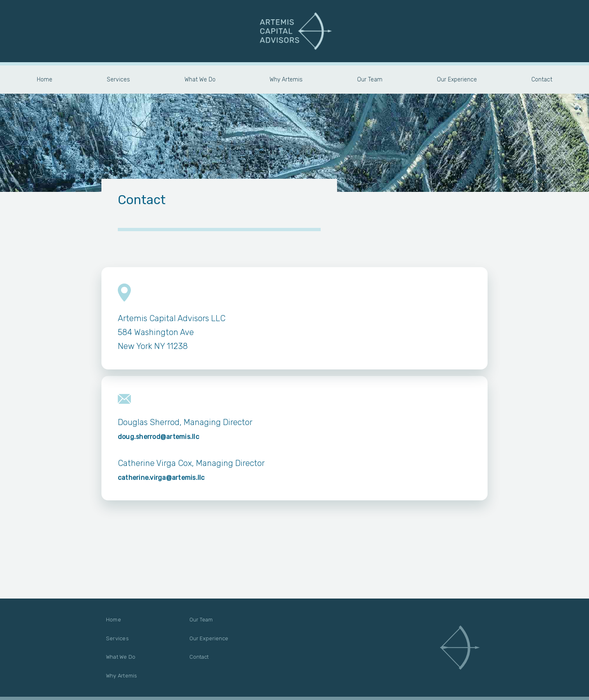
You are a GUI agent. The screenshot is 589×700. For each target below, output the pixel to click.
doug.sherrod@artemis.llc (158, 437)
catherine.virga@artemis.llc (161, 478)
